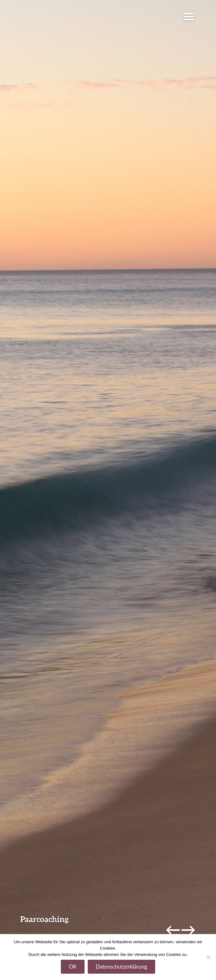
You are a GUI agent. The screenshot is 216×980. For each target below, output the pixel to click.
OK (73, 967)
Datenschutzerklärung (122, 967)
